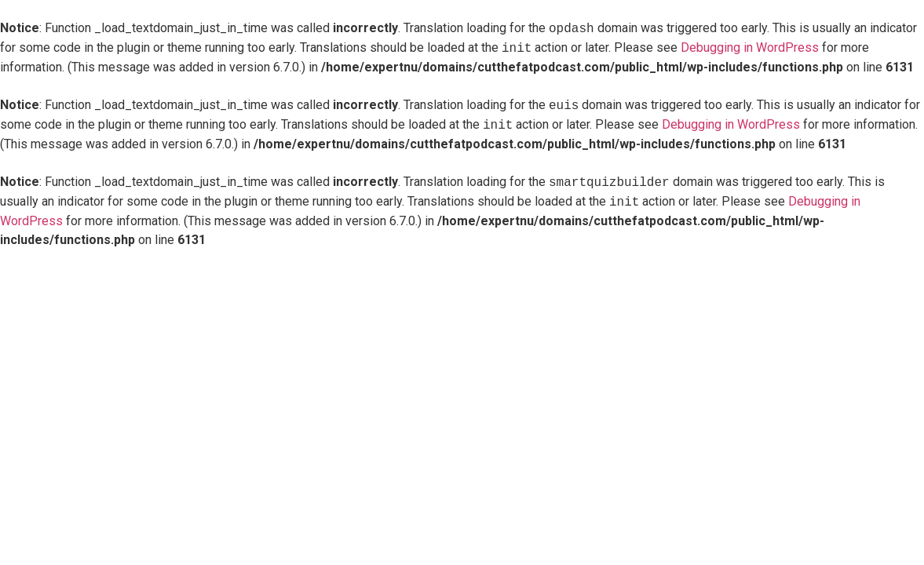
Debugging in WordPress (750, 48)
